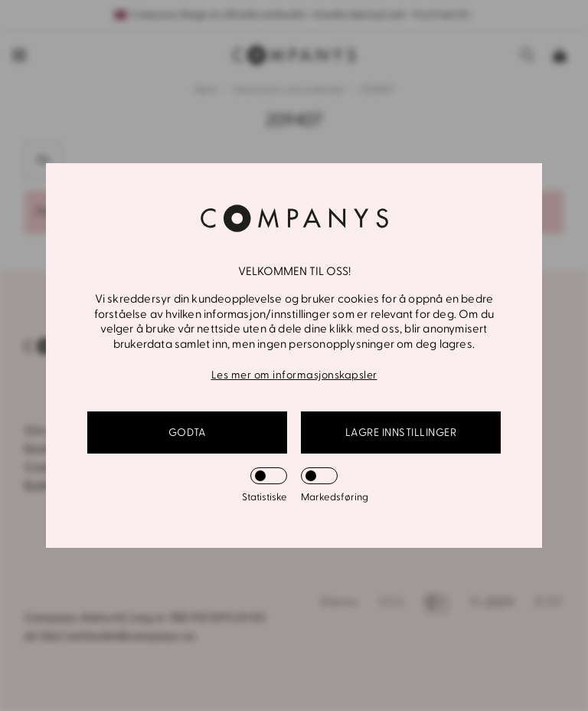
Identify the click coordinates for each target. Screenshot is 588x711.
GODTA (188, 432)
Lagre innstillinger (401, 432)
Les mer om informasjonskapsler (294, 375)
